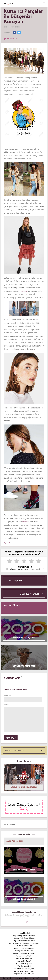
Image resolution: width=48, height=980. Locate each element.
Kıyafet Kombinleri (10, 543)
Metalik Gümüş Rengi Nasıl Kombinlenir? (24, 943)
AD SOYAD (7, 695)
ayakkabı (26, 522)
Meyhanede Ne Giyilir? (24, 956)
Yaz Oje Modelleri (24, 966)
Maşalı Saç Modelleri (24, 958)
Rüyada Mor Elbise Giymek (24, 969)
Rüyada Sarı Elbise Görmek (24, 948)
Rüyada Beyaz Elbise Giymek (24, 936)
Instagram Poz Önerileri (24, 951)
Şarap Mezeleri (24, 933)
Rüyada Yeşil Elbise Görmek (24, 938)
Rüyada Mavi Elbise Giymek (24, 971)
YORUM (7, 705)
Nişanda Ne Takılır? (24, 961)
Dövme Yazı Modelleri (24, 946)
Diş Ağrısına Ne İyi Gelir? (24, 964)
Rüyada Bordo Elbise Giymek (24, 941)
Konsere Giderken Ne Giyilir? (24, 953)
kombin (23, 291)
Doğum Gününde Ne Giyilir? (24, 974)
